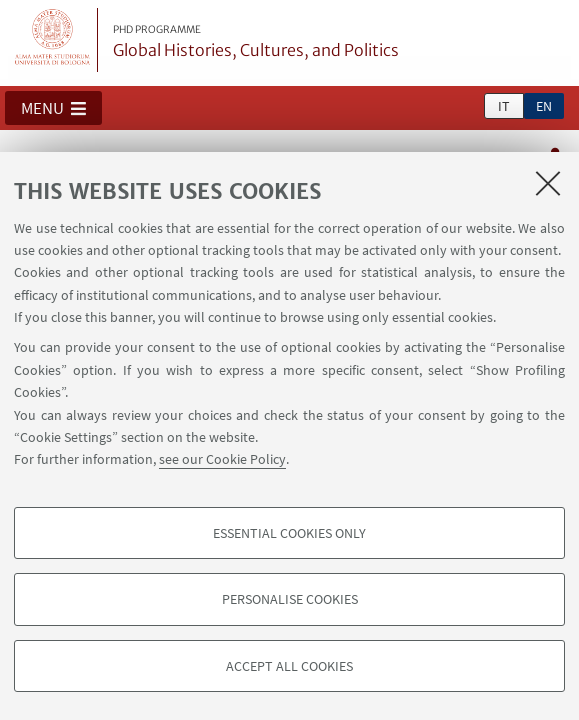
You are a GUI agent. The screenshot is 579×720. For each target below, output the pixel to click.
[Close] (548, 183)
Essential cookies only (289, 533)
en (544, 106)
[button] (53, 108)
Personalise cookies (290, 599)
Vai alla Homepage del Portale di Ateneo (53, 40)
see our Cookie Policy (222, 459)
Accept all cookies (289, 666)
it (504, 106)
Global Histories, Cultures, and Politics (256, 42)
